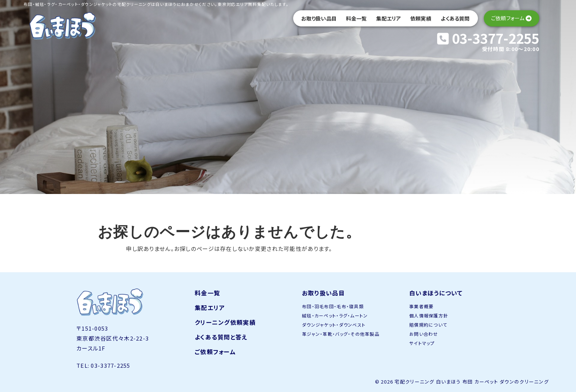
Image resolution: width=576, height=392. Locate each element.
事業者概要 (421, 306)
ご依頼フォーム (215, 352)
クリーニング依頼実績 (225, 322)
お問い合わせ (424, 334)
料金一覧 (357, 18)
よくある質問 (455, 18)
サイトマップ (422, 343)
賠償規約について (428, 325)
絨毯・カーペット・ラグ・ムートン (335, 315)
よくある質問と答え (221, 337)
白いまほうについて (436, 293)
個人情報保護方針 (429, 315)
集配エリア (388, 18)
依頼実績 (421, 18)
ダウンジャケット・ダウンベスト (334, 325)
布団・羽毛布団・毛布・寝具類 (333, 306)
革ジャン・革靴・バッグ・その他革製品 (341, 334)
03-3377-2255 (488, 38)
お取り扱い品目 (319, 18)
